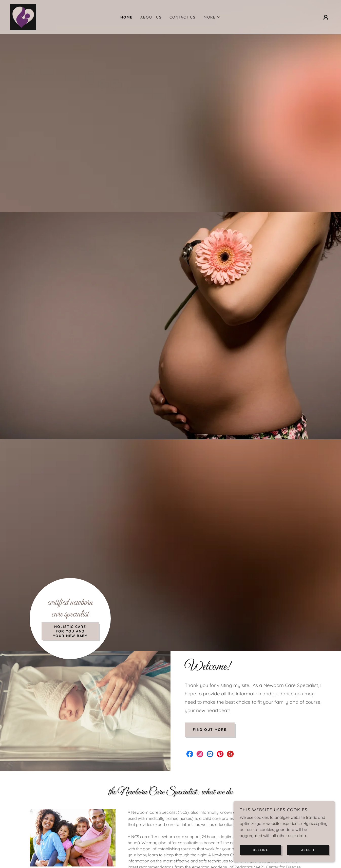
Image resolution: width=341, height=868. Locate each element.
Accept (308, 850)
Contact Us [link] (183, 17)
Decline (261, 850)
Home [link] (126, 17)
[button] (212, 17)
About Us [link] (151, 17)
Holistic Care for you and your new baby (70, 631)
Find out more (210, 730)
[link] (23, 17)
